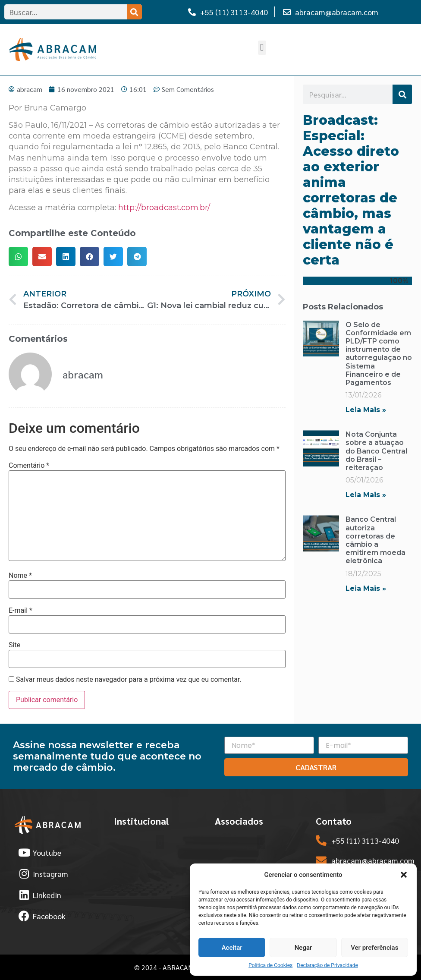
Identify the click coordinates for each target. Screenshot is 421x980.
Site (14, 645)
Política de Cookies (270, 965)
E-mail (20, 611)
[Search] (134, 12)
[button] (404, 875)
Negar (303, 948)
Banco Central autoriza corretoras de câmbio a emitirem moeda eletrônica (375, 540)
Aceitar (232, 948)
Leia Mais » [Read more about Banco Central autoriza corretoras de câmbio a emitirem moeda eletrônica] (366, 588)
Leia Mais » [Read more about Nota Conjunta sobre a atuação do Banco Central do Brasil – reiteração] (366, 495)
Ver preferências (374, 948)
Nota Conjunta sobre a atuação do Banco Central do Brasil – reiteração (376, 451)
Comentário (29, 466)
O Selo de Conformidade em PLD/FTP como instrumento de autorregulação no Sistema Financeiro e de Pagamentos (379, 354)
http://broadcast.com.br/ (164, 208)
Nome (20, 576)
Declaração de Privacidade (327, 965)
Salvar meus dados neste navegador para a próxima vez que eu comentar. (129, 680)
